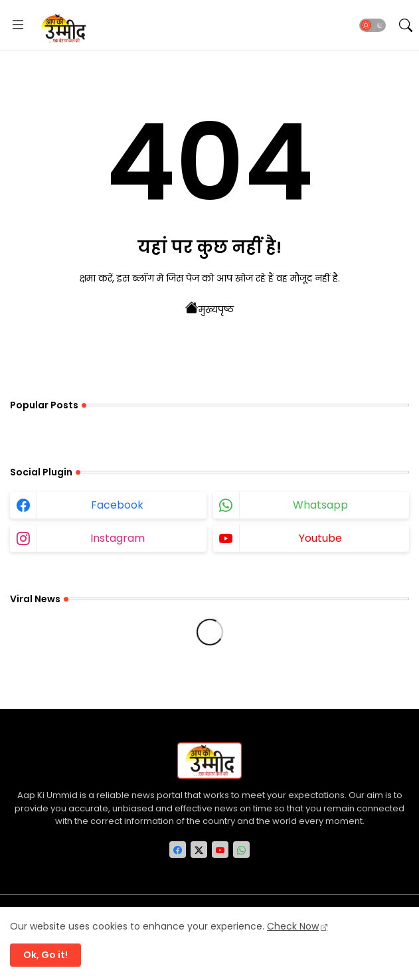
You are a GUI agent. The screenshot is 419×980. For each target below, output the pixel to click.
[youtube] (220, 850)
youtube (320, 538)
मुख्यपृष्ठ (209, 308)
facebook (117, 505)
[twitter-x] (199, 850)
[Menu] (18, 25)
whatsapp (320, 505)
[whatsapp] (241, 850)
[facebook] (178, 850)
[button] (373, 25)
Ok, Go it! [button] (45, 955)
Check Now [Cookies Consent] (293, 926)
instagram (118, 538)
